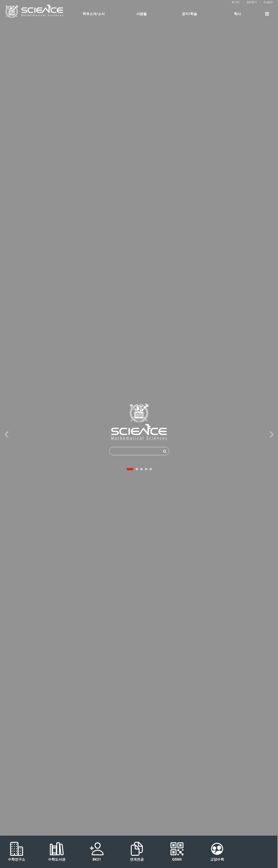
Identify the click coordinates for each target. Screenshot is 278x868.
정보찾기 (252, 2)
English (268, 2)
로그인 (236, 2)
